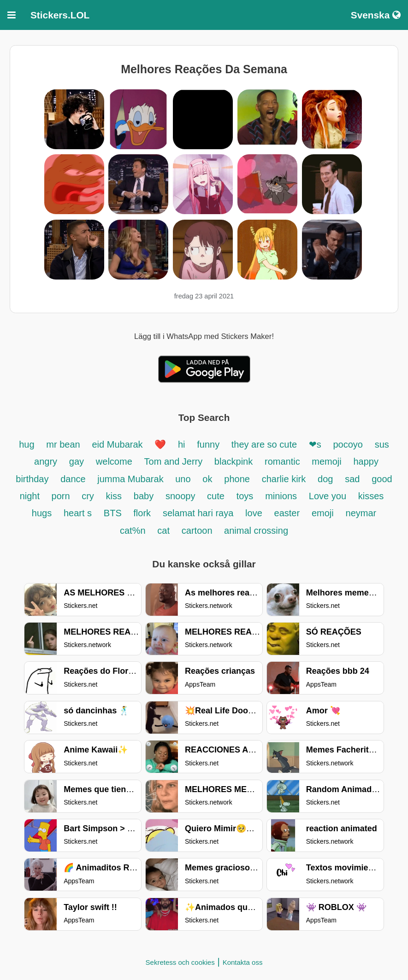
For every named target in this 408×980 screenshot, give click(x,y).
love (254, 513)
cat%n (133, 531)
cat (163, 531)
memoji (326, 461)
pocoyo (348, 444)
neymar (361, 513)
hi (182, 444)
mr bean (63, 444)
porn (62, 496)
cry (88, 496)
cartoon (198, 531)
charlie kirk (284, 479)
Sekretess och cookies (180, 962)
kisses (371, 496)
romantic (284, 461)
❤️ (160, 444)
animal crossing (256, 531)
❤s (315, 444)
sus (382, 444)
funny (209, 444)
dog (325, 479)
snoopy (182, 496)
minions (281, 496)
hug (27, 444)
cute (216, 496)
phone (237, 479)
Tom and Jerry (175, 461)
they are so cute (266, 444)
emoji (323, 513)
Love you (328, 496)
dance (74, 479)
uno (183, 479)
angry (46, 461)
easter (287, 513)
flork (142, 513)
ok (207, 479)
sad (352, 479)
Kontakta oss (243, 962)
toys (245, 496)
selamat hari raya (198, 513)
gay (77, 461)
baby (144, 496)
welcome (114, 461)
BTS (114, 513)
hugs (42, 513)
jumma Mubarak (132, 479)
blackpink (234, 461)
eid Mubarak (119, 444)
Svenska (376, 15)
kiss (114, 496)
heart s (78, 513)
